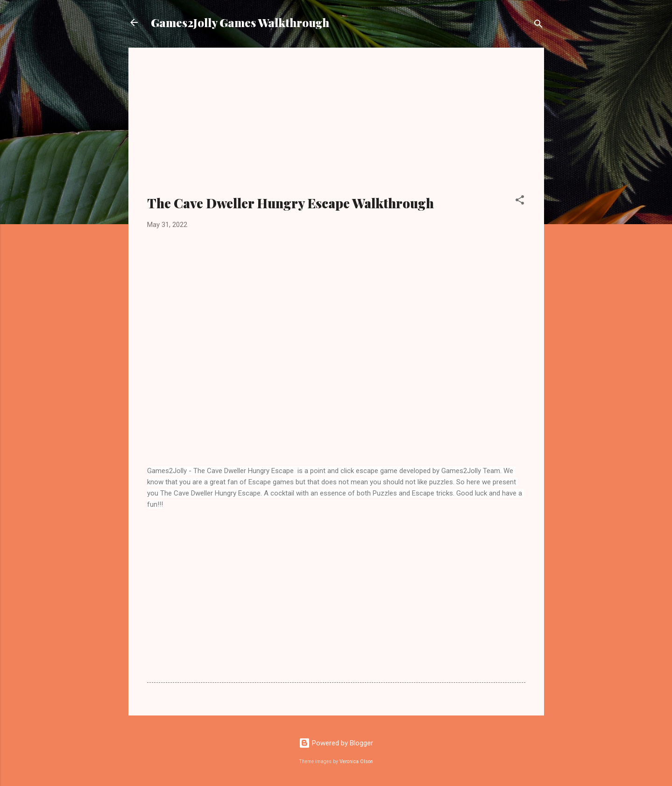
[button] (520, 202)
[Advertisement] (336, 127)
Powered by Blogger (336, 743)
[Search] (538, 25)
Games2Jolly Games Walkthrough (240, 22)
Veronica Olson (356, 761)
